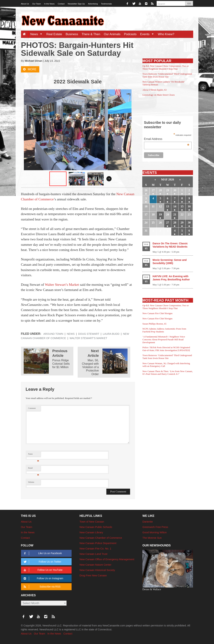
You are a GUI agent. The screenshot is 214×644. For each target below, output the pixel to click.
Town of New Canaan (92, 522)
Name (34, 455)
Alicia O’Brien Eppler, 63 (155, 90)
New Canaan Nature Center (95, 565)
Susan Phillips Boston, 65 (154, 324)
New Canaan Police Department (98, 543)
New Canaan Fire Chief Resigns (157, 313)
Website (31, 482)
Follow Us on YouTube (43, 570)
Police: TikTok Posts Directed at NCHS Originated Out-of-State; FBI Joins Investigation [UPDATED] (166, 349)
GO (189, 3)
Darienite (148, 522)
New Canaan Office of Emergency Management (107, 559)
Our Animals (112, 34)
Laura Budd (111, 334)
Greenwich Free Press (155, 527)
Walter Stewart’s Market (62, 285)
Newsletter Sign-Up (76, 4)
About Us (25, 4)
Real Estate (54, 34)
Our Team (37, 4)
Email (34, 469)
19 (160, 214)
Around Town (53, 334)
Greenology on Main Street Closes (159, 95)
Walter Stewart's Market (88, 338)
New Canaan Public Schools (96, 527)
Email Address (167, 139)
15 (182, 206)
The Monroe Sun (152, 538)
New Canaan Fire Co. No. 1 (95, 549)
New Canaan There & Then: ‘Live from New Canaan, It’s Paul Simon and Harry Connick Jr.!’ (168, 373)
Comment (32, 408)
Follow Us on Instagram (43, 578)
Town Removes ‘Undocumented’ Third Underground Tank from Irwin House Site (167, 75)
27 (153, 190)
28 (160, 190)
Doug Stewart (89, 334)
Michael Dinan (34, 61)
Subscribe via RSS (42, 587)
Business (72, 34)
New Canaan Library (91, 532)
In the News (49, 4)
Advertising (93, 4)
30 (175, 190)
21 (175, 214)
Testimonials (106, 4)
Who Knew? (166, 34)
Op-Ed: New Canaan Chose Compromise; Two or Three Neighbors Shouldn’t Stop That (166, 67)
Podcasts (130, 34)
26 (146, 190)
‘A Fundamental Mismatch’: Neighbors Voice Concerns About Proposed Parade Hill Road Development (164, 339)
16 (189, 206)
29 (168, 190)
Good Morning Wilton (155, 532)
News (37, 34)
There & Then (91, 34)
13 (168, 206)
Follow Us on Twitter (42, 562)
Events (148, 34)
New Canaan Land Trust (93, 554)
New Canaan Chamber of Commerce (101, 538)
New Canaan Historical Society (97, 570)
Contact (61, 4)
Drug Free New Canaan (93, 575)
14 (175, 206)
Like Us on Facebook (42, 553)
